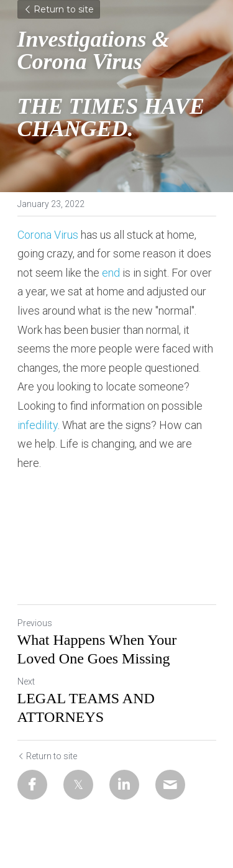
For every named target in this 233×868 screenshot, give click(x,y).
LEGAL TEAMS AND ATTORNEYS (86, 708)
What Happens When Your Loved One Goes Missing (97, 649)
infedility (38, 425)
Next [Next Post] (26, 681)
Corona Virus (48, 235)
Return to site (59, 9)
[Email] (170, 785)
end (111, 273)
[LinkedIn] (124, 785)
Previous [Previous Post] (35, 623)
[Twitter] (78, 785)
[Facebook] (32, 785)
